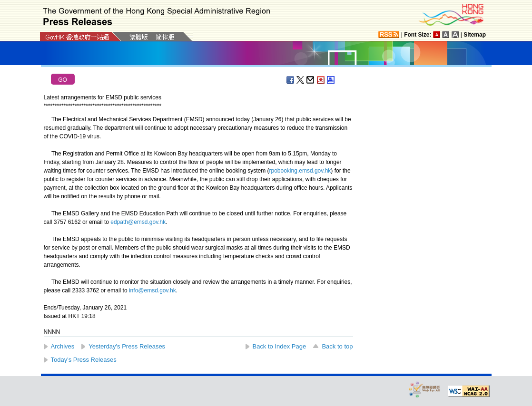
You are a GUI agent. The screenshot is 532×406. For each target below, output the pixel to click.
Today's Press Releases (84, 360)
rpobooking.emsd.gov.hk (300, 171)
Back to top (337, 346)
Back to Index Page (280, 346)
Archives (63, 346)
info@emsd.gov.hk (153, 290)
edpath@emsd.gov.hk (138, 222)
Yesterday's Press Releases (127, 346)
